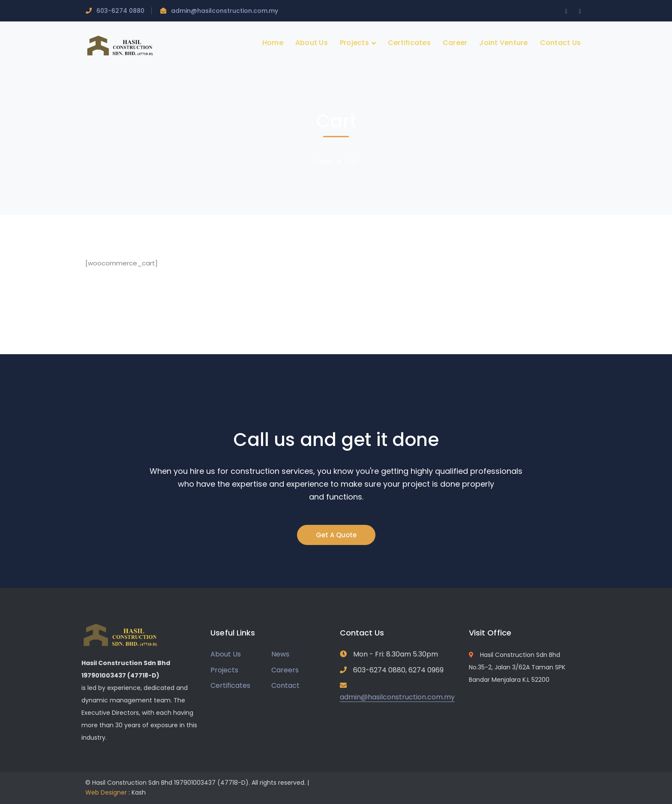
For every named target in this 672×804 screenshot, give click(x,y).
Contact (285, 685)
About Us (226, 654)
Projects (224, 670)
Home (323, 161)
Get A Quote (336, 535)
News (280, 654)
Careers (285, 670)
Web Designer (106, 792)
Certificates (230, 685)
